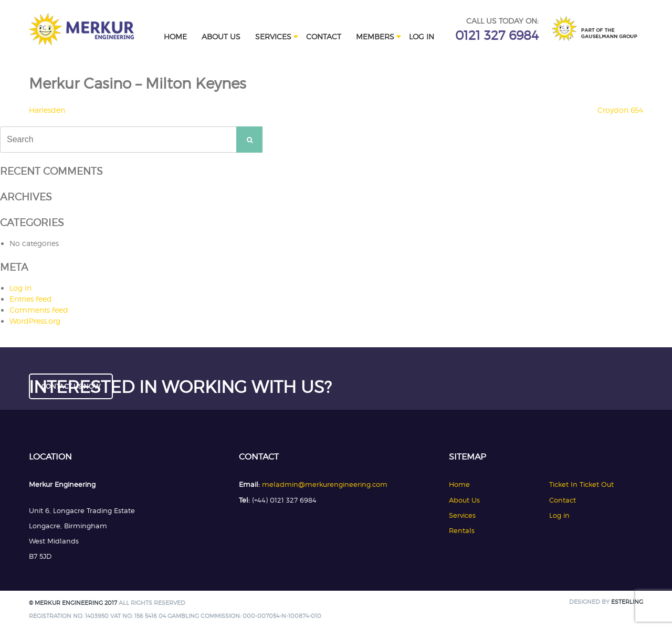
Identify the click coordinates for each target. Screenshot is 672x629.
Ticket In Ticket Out (581, 484)
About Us (221, 36)
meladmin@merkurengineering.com (325, 484)
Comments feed (39, 310)
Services (273, 36)
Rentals (462, 530)
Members (375, 36)
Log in (422, 36)
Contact (324, 36)
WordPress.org (35, 321)
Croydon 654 (620, 110)
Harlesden (47, 110)
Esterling (627, 602)
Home (175, 36)
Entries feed (31, 299)
